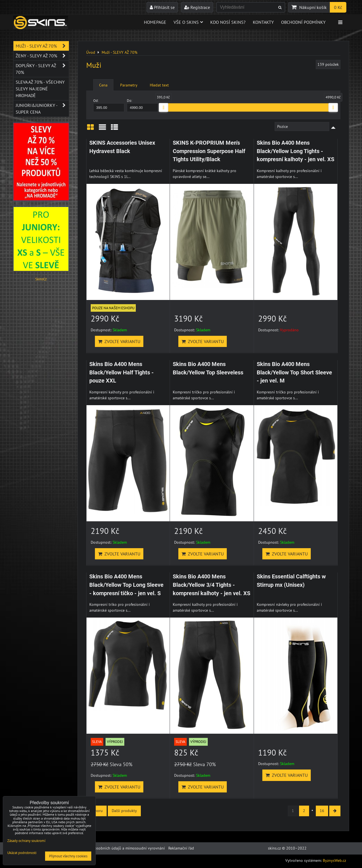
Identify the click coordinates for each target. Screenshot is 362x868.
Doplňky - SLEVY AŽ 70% (42, 69)
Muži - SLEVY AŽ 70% (42, 46)
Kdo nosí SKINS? (228, 22)
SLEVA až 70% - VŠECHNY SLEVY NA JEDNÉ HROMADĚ (40, 89)
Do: (143, 105)
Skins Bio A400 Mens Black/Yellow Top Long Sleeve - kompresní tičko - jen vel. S (126, 585)
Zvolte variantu (119, 341)
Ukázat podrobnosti (22, 853)
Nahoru (96, 811)
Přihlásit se (162, 7)
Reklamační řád (181, 848)
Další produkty (124, 811)
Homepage (155, 22)
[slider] (164, 107)
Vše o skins (188, 22)
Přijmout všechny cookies (68, 856)
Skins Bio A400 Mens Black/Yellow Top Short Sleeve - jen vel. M (294, 372)
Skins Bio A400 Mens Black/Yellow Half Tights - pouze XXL (122, 372)
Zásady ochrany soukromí (26, 841)
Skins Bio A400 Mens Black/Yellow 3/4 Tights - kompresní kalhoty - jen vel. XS (212, 585)
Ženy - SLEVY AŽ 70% (42, 56)
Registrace (197, 7)
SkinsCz (41, 279)
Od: (109, 105)
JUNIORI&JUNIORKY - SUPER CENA (42, 109)
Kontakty (263, 22)
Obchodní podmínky (303, 22)
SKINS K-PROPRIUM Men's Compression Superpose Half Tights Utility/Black (209, 151)
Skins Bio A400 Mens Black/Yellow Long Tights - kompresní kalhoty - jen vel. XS (296, 151)
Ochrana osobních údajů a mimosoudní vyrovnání (122, 848)
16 (322, 811)
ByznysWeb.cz (334, 860)
